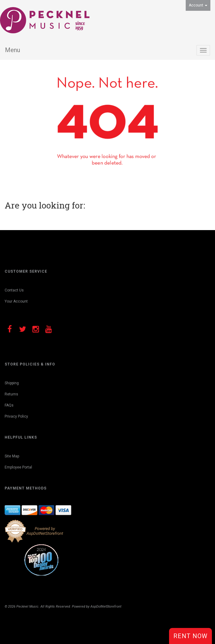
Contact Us (14, 290)
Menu (12, 50)
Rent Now (190, 636)
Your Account (16, 301)
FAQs (9, 405)
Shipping (12, 383)
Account (198, 5)
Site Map (12, 456)
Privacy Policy (16, 416)
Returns (11, 394)
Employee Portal (18, 467)
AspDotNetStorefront (106, 607)
